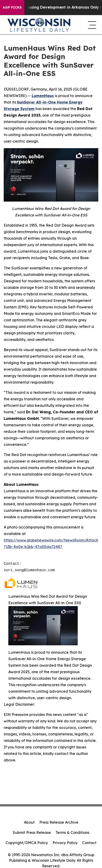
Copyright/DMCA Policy (27, 843)
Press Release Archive (59, 822)
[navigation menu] (91, 25)
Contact (89, 843)
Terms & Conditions (72, 832)
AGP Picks (12, 7)
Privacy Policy (65, 843)
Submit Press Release (32, 832)
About (29, 822)
